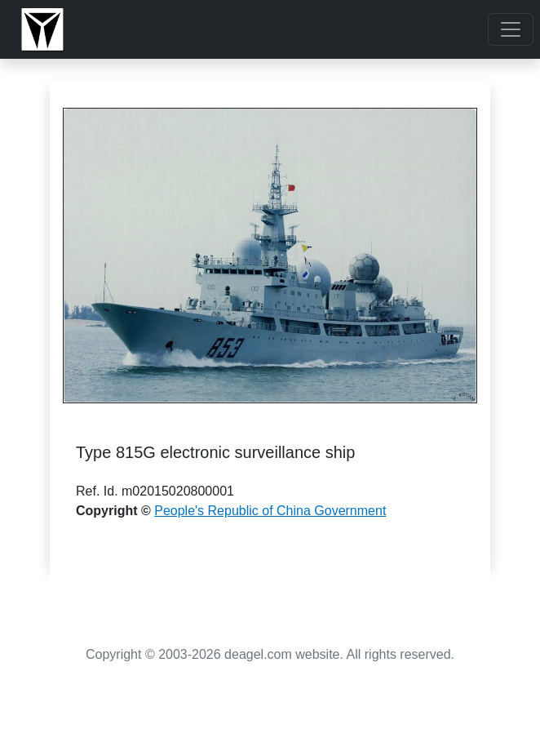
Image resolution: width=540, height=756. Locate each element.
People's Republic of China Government (270, 511)
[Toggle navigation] (511, 29)
